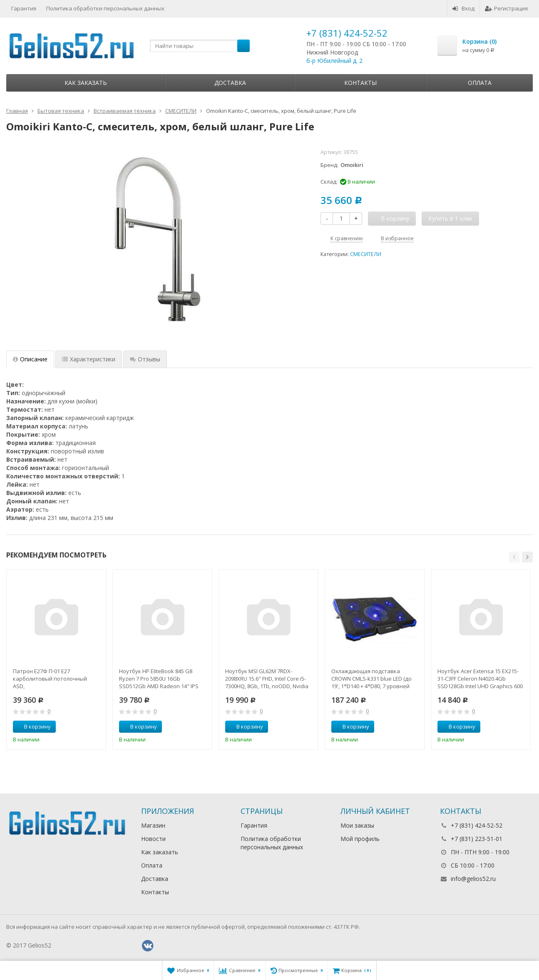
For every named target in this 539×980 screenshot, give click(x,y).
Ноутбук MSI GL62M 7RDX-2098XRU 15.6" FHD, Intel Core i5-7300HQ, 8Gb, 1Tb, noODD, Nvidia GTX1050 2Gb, (267, 679)
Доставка (230, 83)
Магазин (153, 825)
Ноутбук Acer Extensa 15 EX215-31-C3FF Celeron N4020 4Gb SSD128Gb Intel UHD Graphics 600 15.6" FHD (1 (480, 679)
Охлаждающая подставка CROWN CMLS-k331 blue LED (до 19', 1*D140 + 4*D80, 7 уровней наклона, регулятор (371, 679)
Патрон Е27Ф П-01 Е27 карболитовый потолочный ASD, (50, 679)
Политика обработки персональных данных (105, 8)
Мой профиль (360, 839)
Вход (463, 8)
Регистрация (506, 8)
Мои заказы (357, 825)
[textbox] (200, 46)
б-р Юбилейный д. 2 (334, 61)
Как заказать (86, 83)
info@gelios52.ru (473, 879)
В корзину (33, 726)
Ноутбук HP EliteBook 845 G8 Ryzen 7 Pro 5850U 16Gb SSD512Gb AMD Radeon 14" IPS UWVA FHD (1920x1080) (159, 679)
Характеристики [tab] (89, 359)
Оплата (480, 83)
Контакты (360, 83)
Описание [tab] (30, 359)
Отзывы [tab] (145, 359)
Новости (153, 839)
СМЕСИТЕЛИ (366, 254)
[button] (514, 557)
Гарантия (24, 8)
